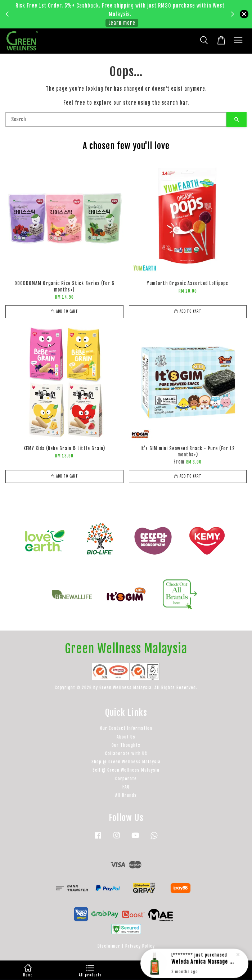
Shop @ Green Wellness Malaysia (126, 762)
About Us (126, 737)
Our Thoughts (126, 745)
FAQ (126, 787)
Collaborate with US (126, 753)
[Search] (116, 119)
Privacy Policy (140, 946)
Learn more (122, 23)
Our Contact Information (126, 728)
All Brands (126, 795)
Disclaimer (109, 946)
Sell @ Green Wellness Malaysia (126, 770)
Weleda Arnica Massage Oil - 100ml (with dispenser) (203, 964)
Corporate (126, 779)
